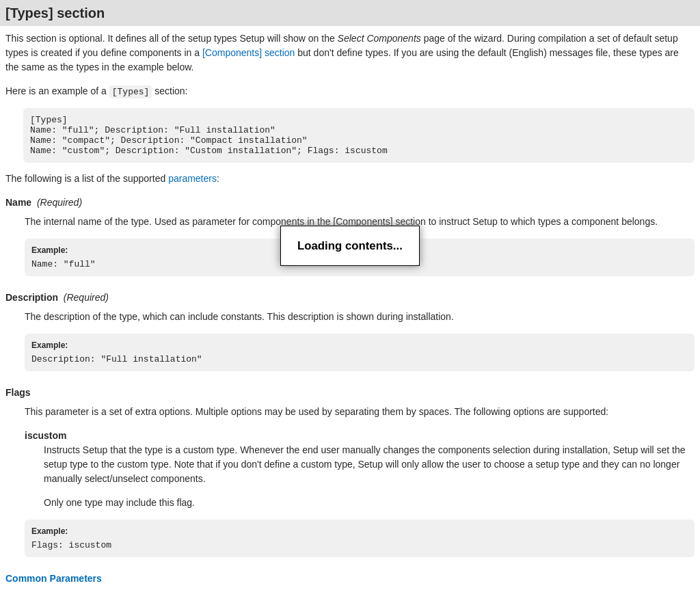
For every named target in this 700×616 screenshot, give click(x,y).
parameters (192, 187)
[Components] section (248, 53)
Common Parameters (54, 593)
